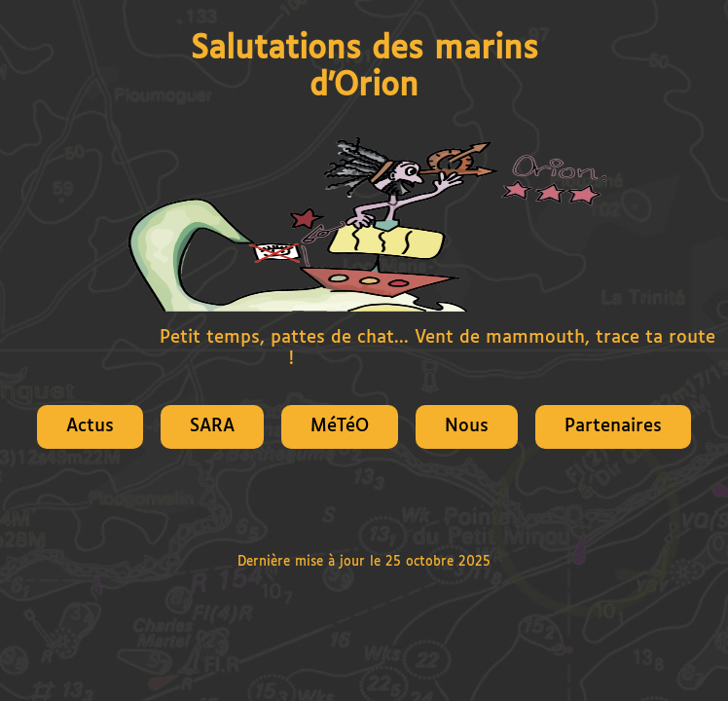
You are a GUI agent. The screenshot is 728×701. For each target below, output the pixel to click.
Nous (467, 426)
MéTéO (340, 426)
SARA (212, 426)
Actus (90, 426)
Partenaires (613, 426)
